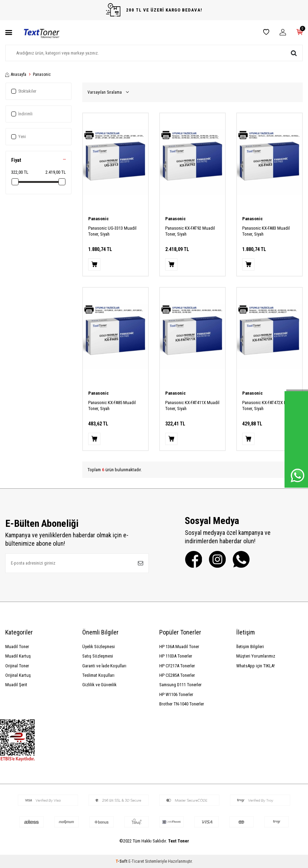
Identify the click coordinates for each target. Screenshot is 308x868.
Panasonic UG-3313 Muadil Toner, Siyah (112, 231)
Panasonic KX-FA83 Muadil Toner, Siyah (266, 231)
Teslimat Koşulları (98, 675)
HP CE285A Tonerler (177, 675)
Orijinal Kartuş (18, 675)
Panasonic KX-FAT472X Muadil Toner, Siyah (269, 406)
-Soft (122, 861)
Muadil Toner (17, 647)
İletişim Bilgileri (250, 647)
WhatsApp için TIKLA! (255, 666)
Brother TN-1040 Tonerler (182, 704)
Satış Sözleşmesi (98, 656)
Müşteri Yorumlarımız (256, 656)
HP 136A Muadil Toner (179, 647)
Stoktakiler (24, 91)
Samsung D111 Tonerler (180, 685)
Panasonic (99, 219)
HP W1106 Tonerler (176, 694)
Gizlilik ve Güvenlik (99, 685)
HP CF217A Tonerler (177, 666)
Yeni (19, 137)
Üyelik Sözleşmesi (99, 647)
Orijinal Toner (17, 666)
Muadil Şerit (16, 685)
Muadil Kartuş (18, 656)
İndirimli (22, 114)
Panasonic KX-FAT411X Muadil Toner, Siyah (192, 406)
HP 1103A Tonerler (176, 656)
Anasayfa (16, 74)
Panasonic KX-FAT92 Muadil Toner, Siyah (190, 231)
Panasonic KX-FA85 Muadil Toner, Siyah (112, 406)
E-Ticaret (136, 861)
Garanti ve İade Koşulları (104, 666)
